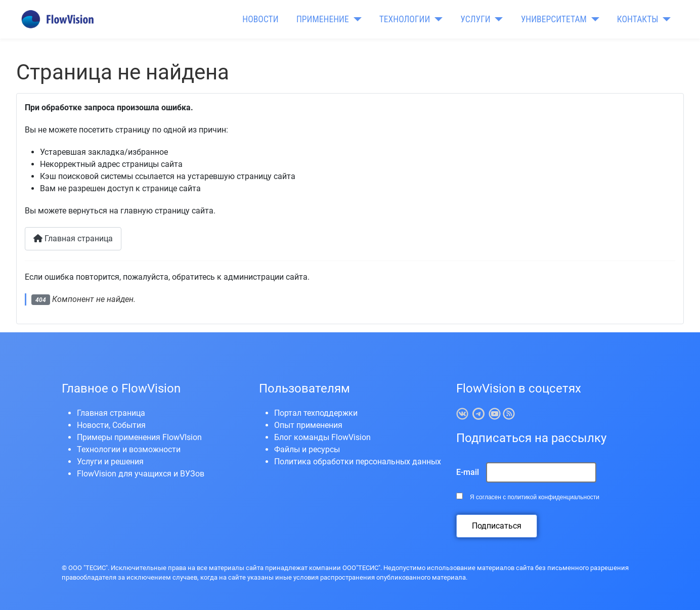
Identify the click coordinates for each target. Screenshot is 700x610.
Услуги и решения (110, 462)
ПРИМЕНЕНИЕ (323, 19)
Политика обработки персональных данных (358, 462)
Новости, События (111, 425)
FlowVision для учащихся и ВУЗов (141, 474)
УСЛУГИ (475, 19)
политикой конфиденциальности (554, 497)
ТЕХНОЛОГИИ (405, 19)
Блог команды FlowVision (322, 437)
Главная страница (73, 238)
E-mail (468, 472)
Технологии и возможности (129, 449)
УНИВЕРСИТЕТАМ (554, 19)
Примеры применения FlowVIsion (139, 437)
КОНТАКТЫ (638, 19)
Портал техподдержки (316, 413)
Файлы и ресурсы (307, 449)
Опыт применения (308, 425)
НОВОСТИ (260, 19)
